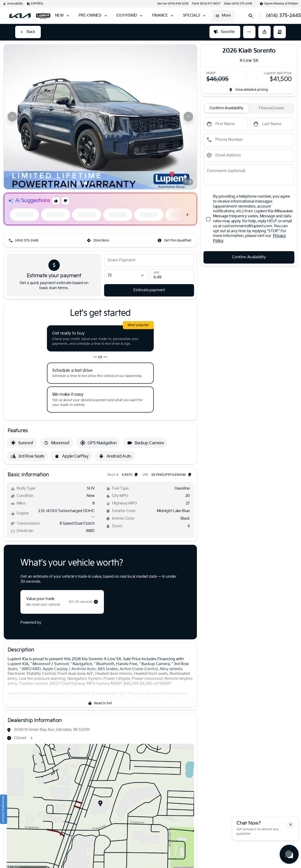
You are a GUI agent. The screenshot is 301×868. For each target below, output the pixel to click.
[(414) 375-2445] (24, 241)
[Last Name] (272, 124)
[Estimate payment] (149, 290)
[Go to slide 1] (85, 183)
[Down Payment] (149, 260)
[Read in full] (100, 703)
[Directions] (98, 241)
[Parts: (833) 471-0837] (206, 4)
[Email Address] (249, 155)
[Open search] (251, 16)
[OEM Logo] (20, 16)
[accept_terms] (249, 219)
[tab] (227, 108)
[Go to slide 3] (100, 183)
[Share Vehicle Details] (264, 32)
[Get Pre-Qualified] (175, 241)
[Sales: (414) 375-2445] (238, 4)
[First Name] (226, 124)
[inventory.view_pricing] (249, 90)
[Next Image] (188, 117)
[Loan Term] (126, 276)
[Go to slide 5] (114, 183)
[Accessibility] (13, 4)
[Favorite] (225, 32)
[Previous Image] (12, 117)
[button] (249, 32)
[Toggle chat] (289, 854)
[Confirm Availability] (249, 257)
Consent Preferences (3, 809)
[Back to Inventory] (28, 32)
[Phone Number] (249, 140)
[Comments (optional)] (249, 175)
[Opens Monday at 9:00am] (279, 4)
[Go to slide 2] (93, 183)
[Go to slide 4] (107, 183)
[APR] (172, 276)
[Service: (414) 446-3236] (173, 4)
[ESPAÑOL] (35, 4)
